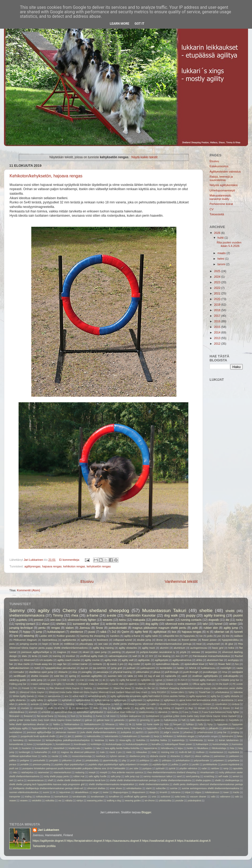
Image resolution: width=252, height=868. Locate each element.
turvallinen (114, 797)
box (174, 632)
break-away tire (43, 664)
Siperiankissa (50, 640)
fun (237, 664)
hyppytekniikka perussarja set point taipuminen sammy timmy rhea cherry (105, 728)
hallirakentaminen (19, 668)
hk (130, 724)
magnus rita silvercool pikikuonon (78, 752)
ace (67, 696)
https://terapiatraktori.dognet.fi (86, 841)
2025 (218, 271)
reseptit (103, 772)
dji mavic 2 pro (115, 664)
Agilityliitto (146, 680)
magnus (62, 652)
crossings (38, 708)
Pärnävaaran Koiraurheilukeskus (211, 656)
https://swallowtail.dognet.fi (159, 841)
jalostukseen (229, 728)
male (102, 752)
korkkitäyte (96, 744)
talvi (205, 624)
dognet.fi (179, 708)
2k (143, 656)
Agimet (158, 680)
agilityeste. (144, 660)
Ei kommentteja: (70, 560)
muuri (74, 652)
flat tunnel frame (45, 716)
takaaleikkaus (82, 792)
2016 (218, 321)
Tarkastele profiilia (44, 846)
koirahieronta (196, 740)
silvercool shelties (96, 788)
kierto (112, 740)
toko (141, 676)
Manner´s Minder (147, 684)
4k (104, 680)
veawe (13, 801)
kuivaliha (156, 744)
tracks (236, 792)
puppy (191, 615)
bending (70, 704)
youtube (179, 801)
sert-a (20, 780)
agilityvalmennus (182, 660)
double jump (144, 640)
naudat (55, 756)
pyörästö (160, 768)
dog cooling (164, 708)
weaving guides (133, 801)
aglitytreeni (170, 700)
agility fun (215, 696)
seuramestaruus (36, 780)
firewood (28, 716)
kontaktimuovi (63, 744)
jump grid (116, 668)
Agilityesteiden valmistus (225, 172)
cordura (235, 704)
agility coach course (69, 660)
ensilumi (33, 712)
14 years (52, 680)
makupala (139, 620)
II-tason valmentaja (40, 684)
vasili (184, 676)
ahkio (199, 660)
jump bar (222, 732)
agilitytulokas (153, 700)
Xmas (41, 696)
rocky (240, 620)
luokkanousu (208, 668)
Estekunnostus (219, 166)
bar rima (58, 704)
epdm (148, 664)
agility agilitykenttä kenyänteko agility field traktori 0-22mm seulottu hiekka (148, 696)
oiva (75, 672)
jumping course (29, 644)
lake (98, 748)
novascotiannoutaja (82, 756)
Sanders (115, 636)
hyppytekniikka (230, 640)
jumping (235, 732)
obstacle (63, 672)
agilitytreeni (137, 700)
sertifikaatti (20, 676)
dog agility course (121, 708)
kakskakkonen (130, 736)
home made (153, 724)
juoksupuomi (148, 668)
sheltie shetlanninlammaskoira (176, 780)
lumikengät (24, 752)
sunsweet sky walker (86, 624)
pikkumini (67, 760)
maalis (222, 253)
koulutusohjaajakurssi (137, 744)
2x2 (114, 632)
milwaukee (142, 752)
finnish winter (189, 640)
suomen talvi (115, 676)
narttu (44, 756)
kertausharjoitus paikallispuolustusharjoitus (68, 740)
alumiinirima (227, 700)
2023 (218, 282)
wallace (238, 636)
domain (202, 708)
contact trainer (80, 664)
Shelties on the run (145, 688)
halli (183, 720)
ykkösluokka (165, 801)
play (124, 760)
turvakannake (80, 797)
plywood (131, 652)
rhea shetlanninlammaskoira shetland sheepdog (172, 772)
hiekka (56, 724)
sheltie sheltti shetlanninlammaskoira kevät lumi (81, 780)
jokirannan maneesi (66, 732)
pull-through (172, 672)
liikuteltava (203, 748)
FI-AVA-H (183, 680)
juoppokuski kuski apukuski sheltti (38, 736)
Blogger (146, 812)
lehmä (193, 668)
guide (157, 720)
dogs (191, 708)
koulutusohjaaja (114, 744)
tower (226, 792)
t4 (54, 792)
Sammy (17, 610)
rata (15, 772)
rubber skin (211, 628)
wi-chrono (150, 801)
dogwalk (214, 620)
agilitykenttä (69, 640)
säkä (103, 632)
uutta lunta (180, 797)
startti (149, 788)
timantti (163, 792)
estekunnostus (147, 712)
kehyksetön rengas (99, 566)
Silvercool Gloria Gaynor (32, 692)
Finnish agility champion (204, 680)
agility (44, 610)
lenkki (190, 748)
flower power (209, 640)
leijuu (180, 748)
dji (70, 708)
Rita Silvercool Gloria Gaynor (65, 688)
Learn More (120, 24)
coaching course (179, 704)
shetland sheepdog (109, 610)
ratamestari (43, 772)
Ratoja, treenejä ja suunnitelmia (221, 178)
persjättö (53, 760)
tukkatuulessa (43, 797)
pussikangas (210, 672)
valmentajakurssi (118, 656)
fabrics (175, 712)
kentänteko (166, 668)
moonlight (226, 668)
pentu (42, 628)
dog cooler (134, 664)
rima (225, 672)
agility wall (128, 660)
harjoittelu (234, 720)
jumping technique (21, 628)
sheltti (230, 611)
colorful (195, 704)
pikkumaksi (143, 672)
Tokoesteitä (217, 214)
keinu (123, 620)
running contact (25, 624)
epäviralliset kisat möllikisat (121, 712)
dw (227, 620)
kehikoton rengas (74, 566)
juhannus (188, 732)
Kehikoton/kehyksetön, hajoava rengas (46, 176)
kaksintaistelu (111, 736)
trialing (28, 797)
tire (228, 636)
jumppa (13, 736)
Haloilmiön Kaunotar (140, 615)
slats (24, 656)
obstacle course (158, 756)
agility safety (37, 700)
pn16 (133, 760)
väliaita (69, 801)
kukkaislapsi (202, 744)
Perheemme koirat (221, 204)
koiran (211, 740)
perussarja (103, 672)
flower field (225, 664)
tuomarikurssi (61, 797)
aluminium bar (215, 660)
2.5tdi (63, 680)
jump (39, 632)
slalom (70, 628)
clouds (163, 704)
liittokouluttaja (219, 748)
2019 (218, 305)
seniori (236, 776)
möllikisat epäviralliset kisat (23, 756)
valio (213, 797)
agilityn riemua (102, 700)
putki (195, 628)
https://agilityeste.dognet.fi (49, 841)
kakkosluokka (94, 736)
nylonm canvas (117, 756)
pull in (185, 764)
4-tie (82, 680)
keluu (240, 736)
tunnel (218, 624)
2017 (218, 316)
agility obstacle (232, 696)
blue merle (24, 664)
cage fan (62, 664)
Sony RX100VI (159, 692)
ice (201, 636)
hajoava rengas (52, 566)
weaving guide (18, 680)
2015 (218, 327)
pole (156, 760)
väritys (80, 801)
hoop (166, 724)
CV (212, 209)
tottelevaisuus (212, 792)
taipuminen (65, 792)
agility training (214, 615)
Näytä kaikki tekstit (144, 157)
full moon (111, 716)
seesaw (196, 652)
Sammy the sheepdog (93, 636)
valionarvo (225, 797)
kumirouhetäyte (220, 744)
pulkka (175, 764)
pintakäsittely (92, 760)
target (96, 792)
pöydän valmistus (188, 768)
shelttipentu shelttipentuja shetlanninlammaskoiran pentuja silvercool (48, 788)
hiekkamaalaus (72, 724)
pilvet (79, 760)
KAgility (58, 684)
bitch (117, 704)
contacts (97, 664)
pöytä (183, 652)
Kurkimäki (103, 684)
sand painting (193, 776)
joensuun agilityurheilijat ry (37, 652)
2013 (218, 338)
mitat (154, 752)
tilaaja (152, 792)
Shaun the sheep (122, 688)
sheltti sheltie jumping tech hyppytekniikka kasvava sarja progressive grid (47, 784)
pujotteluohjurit (160, 764)
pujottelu (22, 620)
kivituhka (141, 740)
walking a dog (114, 801)
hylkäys (190, 724)
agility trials (111, 660)
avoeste (35, 704)
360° (73, 680)
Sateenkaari (103, 688)
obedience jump (137, 756)
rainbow (215, 768)
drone (160, 640)
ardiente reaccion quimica (122, 624)
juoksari (131, 668)
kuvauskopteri (42, 748)
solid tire (59, 676)
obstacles (175, 756)
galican (88, 720)
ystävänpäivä (194, 801)
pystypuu (147, 768)
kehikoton (168, 736)
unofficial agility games (136, 797)
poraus (13, 764)
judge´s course (171, 732)
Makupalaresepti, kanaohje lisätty (220, 197)
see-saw (55, 620)
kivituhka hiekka (159, 740)
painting (116, 652)
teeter (106, 792)
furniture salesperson (131, 716)
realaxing (80, 772)
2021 (218, 293)
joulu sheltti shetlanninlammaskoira (98, 732)
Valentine (238, 692)
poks (210, 636)
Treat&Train (205, 692)
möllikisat (69, 644)
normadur (19, 672)
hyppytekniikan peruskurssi (60, 668)
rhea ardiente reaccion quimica (127, 772)
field (211, 664)
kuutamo (26, 748)
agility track (148, 648)
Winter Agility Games (23, 696)
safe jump (116, 776)
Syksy (191, 692)
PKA (15, 688)
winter (233, 624)
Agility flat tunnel (128, 680)
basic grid (218, 648)
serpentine (211, 652)
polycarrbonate (201, 760)
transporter (15, 797)
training (57, 656)
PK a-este (238, 684)
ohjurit (188, 756)
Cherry (69, 610)
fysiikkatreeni (153, 716)
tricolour (70, 656)
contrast (207, 704)
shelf (50, 780)
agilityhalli (67, 700)
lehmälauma (167, 748)
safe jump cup (132, 776)
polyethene (233, 760)
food (73, 716)
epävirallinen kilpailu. (168, 664)
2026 (218, 233)
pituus (157, 672)
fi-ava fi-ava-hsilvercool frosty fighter (221, 712)
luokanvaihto (41, 752)
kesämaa (99, 740)
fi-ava (195, 712)
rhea (75, 615)
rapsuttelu (238, 768)
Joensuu (85, 628)
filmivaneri (14, 716)
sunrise (174, 788)
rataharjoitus (27, 772)
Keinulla (70, 684)
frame (99, 716)
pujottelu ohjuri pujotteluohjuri (69, 764)
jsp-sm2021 (100, 668)
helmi (221, 259)
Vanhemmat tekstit (181, 581)
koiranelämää (16, 744)
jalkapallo (214, 728)
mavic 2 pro (115, 752)
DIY (151, 656)
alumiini (164, 648)
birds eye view (86, 704)
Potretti (25, 688)
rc (208, 632)
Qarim (125, 632)
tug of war (154, 676)
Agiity (112, 680)
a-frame (92, 615)
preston (39, 620)
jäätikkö (79, 736)
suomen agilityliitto (92, 676)
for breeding (86, 716)
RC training (39, 688)
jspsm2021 (154, 732)
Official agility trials (202, 684)
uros (154, 797)
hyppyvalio (152, 728)
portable (25, 764)
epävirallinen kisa (64, 712)
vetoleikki (36, 801)
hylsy (210, 724)
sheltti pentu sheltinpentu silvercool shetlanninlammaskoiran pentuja (152, 644)
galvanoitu (119, 720)
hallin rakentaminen (200, 720)
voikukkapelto (231, 676)
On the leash (222, 684)
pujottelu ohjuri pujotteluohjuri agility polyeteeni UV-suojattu (118, 764)
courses (25, 708)
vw (60, 801)
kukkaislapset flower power (178, 744)
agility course (92, 660)
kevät (56, 644)
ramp (226, 768)
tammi (222, 264)
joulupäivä (126, 732)
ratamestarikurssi (62, 772)
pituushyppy (86, 644)
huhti (221, 238)
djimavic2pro (82, 708)
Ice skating (164, 656)
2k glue (229, 644)
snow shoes (116, 788)
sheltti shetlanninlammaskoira (154, 784)
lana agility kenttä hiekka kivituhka (122, 748)
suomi (46, 792)
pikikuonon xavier (163, 620)
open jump (101, 652)
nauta (240, 668)
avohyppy (233, 660)
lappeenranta (150, 748)
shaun (45, 624)
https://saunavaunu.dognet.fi (123, 841)
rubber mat (79, 776)
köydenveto (75, 748)
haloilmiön (220, 720)
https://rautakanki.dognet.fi (194, 841)
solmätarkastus (134, 788)
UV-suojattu (46, 660)
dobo (96, 708)
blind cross (129, 704)
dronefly (214, 708)
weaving (29, 636)
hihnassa (110, 724)
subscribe (161, 788)
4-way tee (93, 680)
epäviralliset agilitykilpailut (90, 712)
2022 (218, 288)
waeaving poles (95, 801)
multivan (200, 752)
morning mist (168, 752)
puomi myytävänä (230, 764)
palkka (13, 760)
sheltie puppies (203, 780)
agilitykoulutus (83, 700)
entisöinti (46, 712)
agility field (141, 632)
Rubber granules (66, 636)
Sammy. (88, 688)
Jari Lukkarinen (49, 830)
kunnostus (238, 744)
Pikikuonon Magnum (25, 640)
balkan (46, 704)
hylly (201, 724)
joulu (12, 644)
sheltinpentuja (232, 780)
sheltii (218, 780)
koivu (30, 744)
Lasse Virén (118, 684)
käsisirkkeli (59, 748)
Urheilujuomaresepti (222, 190)
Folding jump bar (18, 684)
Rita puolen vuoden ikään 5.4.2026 (229, 244)
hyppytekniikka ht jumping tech (48, 728)
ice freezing (167, 728)
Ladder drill (45, 636)
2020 (218, 299)
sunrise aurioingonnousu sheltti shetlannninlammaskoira (210, 788)
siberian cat (222, 632)
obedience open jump (41, 672)
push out (14, 768)
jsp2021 (140, 732)
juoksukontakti (118, 628)
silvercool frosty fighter (82, 620)
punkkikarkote (210, 764)
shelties (61, 624)
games (132, 720)
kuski (15, 748)
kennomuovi (35, 740)
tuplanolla (171, 676)
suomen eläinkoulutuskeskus (24, 792)
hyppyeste (222, 724)
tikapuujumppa (120, 792)
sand (179, 776)
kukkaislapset (56, 632)
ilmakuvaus (183, 728)
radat (204, 768)
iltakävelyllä (199, 728)
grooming (145, 720)
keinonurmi (228, 736)
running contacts (191, 620)
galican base (103, 720)
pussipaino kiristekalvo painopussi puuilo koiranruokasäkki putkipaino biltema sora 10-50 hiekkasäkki (74, 768)
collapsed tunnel (122, 640)
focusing (62, 716)
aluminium (179, 648)
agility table (151, 636)
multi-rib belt (185, 752)
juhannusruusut (205, 732)
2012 (218, 344)
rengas (56, 628)
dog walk (171, 615)
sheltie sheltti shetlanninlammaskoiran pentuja (133, 780)
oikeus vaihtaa (202, 756)
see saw (103, 644)
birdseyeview (104, 704)
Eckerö (170, 680)
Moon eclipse (166, 684)
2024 (218, 277)
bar (11, 664)
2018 (218, 310)
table (130, 676)
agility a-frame (132, 636)
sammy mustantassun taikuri (158, 776)
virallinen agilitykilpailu (205, 676)
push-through (191, 672)
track (45, 656)
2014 (218, 332)
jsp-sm (84, 668)
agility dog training (103, 648)
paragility (87, 672)
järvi (62, 736)
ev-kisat (172, 640)
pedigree (25, 760)
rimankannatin (207, 772)
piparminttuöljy (110, 760)
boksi (231, 648)
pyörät (172, 768)
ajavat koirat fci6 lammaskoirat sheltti (198, 700)
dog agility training (144, 708)
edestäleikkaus (17, 712)
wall (135, 656)
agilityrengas (32, 566)
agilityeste (52, 700)
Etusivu (87, 581)
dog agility (152, 624)
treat (199, 644)
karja (156, 736)
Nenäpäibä (183, 684)
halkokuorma (171, 720)
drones (227, 708)
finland (14, 632)
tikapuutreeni (139, 792)
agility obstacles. (18, 700)
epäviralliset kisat (194, 664)
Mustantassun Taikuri (164, 610)
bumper (142, 704)
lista (232, 748)
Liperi (131, 684)
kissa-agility (126, 740)
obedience (76, 632)
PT (186, 656)
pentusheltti (39, 760)
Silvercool (29, 660)
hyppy (27, 632)
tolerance (176, 792)
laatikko (88, 748)
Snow (99, 628)
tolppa (198, 792)
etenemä (163, 712)
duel (237, 708)
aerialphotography (97, 696)
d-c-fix (61, 708)
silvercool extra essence (181, 624)
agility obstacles (128, 648)
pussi (92, 632)
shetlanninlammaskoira (27, 615)
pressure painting (42, 764)
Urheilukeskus (222, 692)
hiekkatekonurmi (92, 724)
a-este (111, 615)
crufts (51, 708)
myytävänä (233, 752)
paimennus (219, 756)
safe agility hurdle (98, 776)
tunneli (238, 632)
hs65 (37, 668)
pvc (219, 636)
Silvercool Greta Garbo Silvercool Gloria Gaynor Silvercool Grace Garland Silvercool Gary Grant (98, 692)
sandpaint (237, 672)
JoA (178, 656)
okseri (86, 652)
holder (139, 724)
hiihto (122, 724)
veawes (24, 801)
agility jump (231, 628)
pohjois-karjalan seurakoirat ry (157, 652)
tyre (16, 636)
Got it (139, 24)
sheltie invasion (40, 676)
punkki (196, 764)
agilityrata (86, 640)
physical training (123, 672)
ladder (181, 668)
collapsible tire (171, 636)
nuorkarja (101, 756)
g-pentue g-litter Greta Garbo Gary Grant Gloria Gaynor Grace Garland (200, 716)
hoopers (178, 724)
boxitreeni (102, 640)
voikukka (50, 801)
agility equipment (198, 696)
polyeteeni (218, 760)
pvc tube (134, 768)
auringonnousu (199, 648)
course (13, 708)
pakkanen (234, 756)
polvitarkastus (183, 760)
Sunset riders (177, 692)
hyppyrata (189, 636)
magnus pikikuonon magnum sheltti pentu (159, 628)
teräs (35, 656)
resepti (92, 772)
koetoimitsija (178, 740)
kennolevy (18, 740)
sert (11, 780)
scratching (209, 776)
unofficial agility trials (92, 656)
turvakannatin (98, 797)
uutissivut (165, 797)
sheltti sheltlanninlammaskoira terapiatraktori (112, 784)
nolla (65, 756)
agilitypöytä (161, 660)
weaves (108, 620)
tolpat (188, 792)
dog (105, 708)
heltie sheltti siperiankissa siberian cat (29, 724)
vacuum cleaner (198, 797)
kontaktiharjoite (44, 744)
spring (72, 676)
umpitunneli (213, 644)
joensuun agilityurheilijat (39, 732)
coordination (221, 704)
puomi (238, 615)
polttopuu (167, 760)
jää (69, 736)
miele (129, 752)
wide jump (37, 680)
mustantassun (216, 752)
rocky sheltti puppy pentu (56, 776)
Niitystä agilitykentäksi (224, 185)
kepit (45, 644)
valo (237, 797)
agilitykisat (160, 632)
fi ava (185, 712)
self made (223, 776)
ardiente (23, 704)
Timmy (58, 615)
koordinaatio (80, 744)
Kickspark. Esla (86, 684)
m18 (54, 752)
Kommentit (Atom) (29, 590)
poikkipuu (145, 760)
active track (78, 696)
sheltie (206, 610)
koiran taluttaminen (229, 740)
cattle (153, 704)
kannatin (145, 736)
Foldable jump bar (230, 680)
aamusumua (54, 696)
